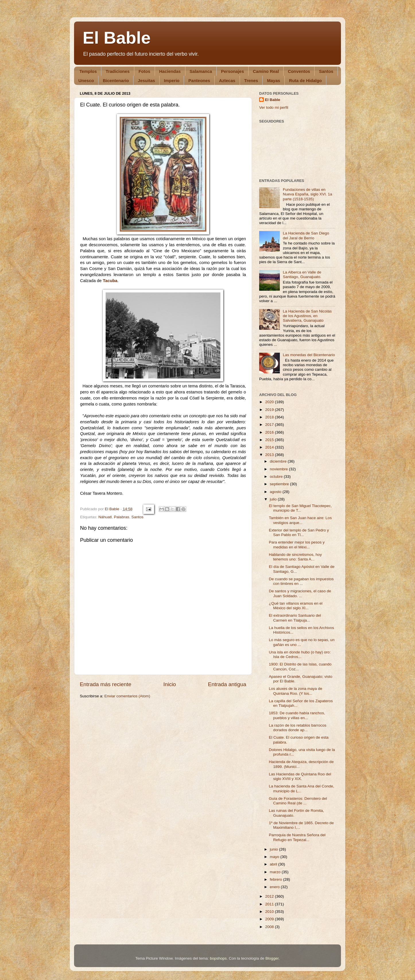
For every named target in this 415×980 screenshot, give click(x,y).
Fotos (145, 71)
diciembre (279, 461)
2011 (270, 904)
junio (274, 849)
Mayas (274, 80)
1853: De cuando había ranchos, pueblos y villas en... (297, 715)
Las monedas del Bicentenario (309, 355)
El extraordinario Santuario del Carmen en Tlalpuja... (295, 618)
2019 (270, 410)
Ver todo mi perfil (274, 107)
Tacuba (110, 281)
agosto (276, 492)
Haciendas (170, 71)
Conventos (299, 71)
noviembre (279, 469)
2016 (270, 432)
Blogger (272, 958)
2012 (270, 896)
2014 (270, 447)
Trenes (251, 80)
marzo (276, 872)
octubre (277, 477)
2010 (270, 912)
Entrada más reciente (106, 684)
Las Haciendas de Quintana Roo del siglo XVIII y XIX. (300, 776)
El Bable (117, 38)
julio (274, 499)
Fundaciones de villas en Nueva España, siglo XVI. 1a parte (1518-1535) (307, 194)
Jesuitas (146, 80)
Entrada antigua (227, 684)
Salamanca (201, 71)
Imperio (172, 80)
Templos (88, 71)
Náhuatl (105, 517)
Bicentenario (116, 80)
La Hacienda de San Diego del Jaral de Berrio (306, 235)
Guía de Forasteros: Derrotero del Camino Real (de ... (298, 801)
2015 (270, 440)
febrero (277, 879)
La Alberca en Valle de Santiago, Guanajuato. (302, 274)
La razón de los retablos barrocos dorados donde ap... (298, 728)
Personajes (232, 71)
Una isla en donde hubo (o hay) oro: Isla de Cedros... (300, 654)
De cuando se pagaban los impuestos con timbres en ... (301, 581)
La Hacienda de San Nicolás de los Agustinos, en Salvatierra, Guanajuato (307, 316)
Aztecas (227, 80)
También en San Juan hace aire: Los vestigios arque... (300, 520)
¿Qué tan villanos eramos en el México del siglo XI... (296, 606)
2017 (270, 425)
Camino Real (266, 71)
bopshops (218, 958)
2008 (270, 927)
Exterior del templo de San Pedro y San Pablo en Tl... (299, 532)
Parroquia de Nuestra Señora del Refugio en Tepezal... (297, 837)
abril (274, 864)
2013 (270, 455)
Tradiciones (118, 71)
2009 (270, 919)
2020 (270, 402)
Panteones (199, 80)
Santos (326, 71)
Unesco (86, 80)
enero (275, 887)
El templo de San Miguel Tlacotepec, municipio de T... (300, 508)
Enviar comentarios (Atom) (127, 696)
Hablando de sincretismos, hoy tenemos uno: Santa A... (295, 557)
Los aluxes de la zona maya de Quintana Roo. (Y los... (296, 691)
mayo (275, 857)
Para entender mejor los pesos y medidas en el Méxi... (297, 545)
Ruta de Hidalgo (305, 80)
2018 (270, 417)
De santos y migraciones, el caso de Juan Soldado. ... (300, 593)
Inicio (170, 684)
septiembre (280, 484)
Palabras (122, 517)
